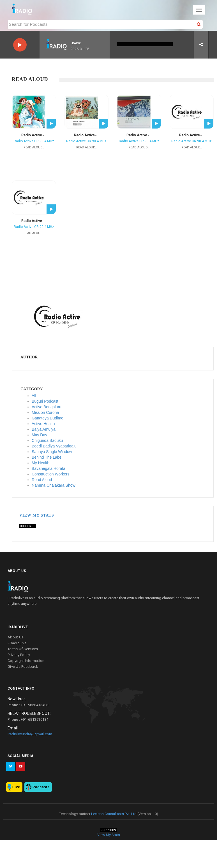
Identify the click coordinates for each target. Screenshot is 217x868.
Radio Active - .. (34, 135)
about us (16, 637)
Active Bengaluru (47, 407)
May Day (39, 435)
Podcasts (41, 787)
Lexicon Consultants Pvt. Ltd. (114, 814)
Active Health (43, 424)
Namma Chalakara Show (54, 485)
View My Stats (37, 515)
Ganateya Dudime (48, 418)
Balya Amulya (44, 429)
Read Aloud (42, 480)
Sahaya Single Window (52, 452)
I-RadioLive (17, 643)
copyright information (26, 661)
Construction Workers (50, 474)
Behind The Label (47, 457)
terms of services (23, 649)
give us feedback (23, 667)
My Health (41, 463)
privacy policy (19, 655)
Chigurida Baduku (47, 440)
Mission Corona (45, 412)
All (34, 396)
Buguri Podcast (45, 401)
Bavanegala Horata (49, 468)
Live (16, 787)
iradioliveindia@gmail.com (30, 734)
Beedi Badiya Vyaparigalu (54, 446)
